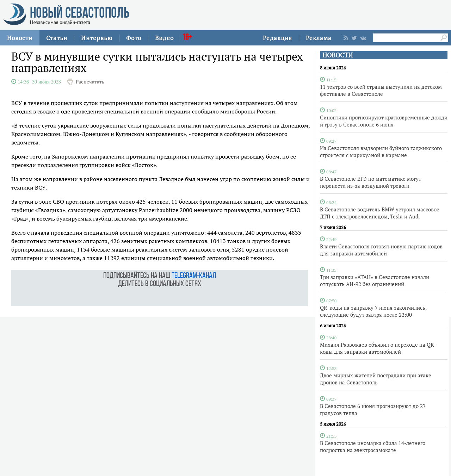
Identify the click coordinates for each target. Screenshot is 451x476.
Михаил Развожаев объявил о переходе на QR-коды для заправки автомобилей (378, 348)
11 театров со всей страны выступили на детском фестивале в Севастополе (381, 90)
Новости (20, 38)
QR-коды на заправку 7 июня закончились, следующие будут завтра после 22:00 (373, 311)
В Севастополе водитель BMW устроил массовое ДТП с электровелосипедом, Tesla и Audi (380, 213)
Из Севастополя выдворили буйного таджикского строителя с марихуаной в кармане (381, 152)
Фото (134, 38)
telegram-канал (194, 276)
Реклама (319, 38)
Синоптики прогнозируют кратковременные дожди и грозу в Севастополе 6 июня (384, 121)
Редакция (277, 38)
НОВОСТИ (338, 55)
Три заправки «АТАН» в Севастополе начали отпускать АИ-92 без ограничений (375, 280)
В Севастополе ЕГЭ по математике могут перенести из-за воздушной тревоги (370, 182)
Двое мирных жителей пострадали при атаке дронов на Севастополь (376, 379)
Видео (164, 38)
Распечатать (90, 82)
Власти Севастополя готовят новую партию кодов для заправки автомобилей (381, 250)
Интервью (97, 38)
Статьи (57, 38)
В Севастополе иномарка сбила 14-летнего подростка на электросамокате (373, 446)
